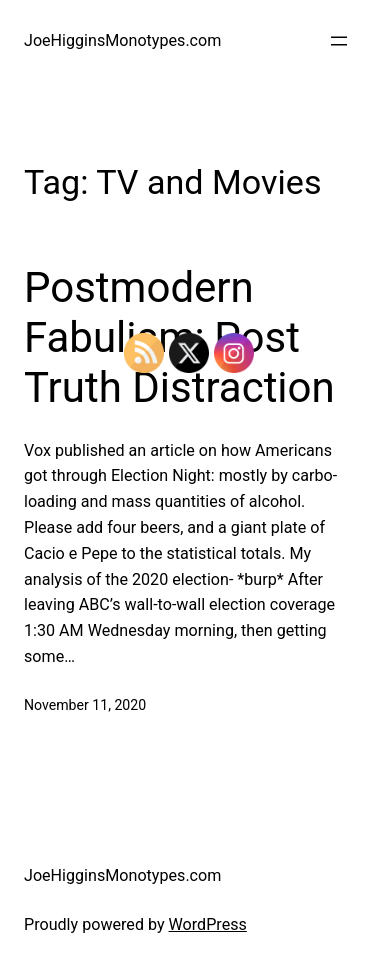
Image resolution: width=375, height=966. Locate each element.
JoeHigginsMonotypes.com (122, 40)
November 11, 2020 (85, 705)
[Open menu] (339, 41)
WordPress (208, 924)
